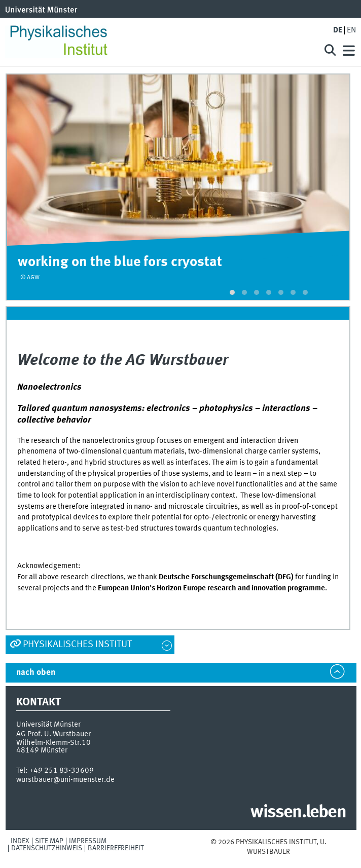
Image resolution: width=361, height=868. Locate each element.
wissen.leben (298, 813)
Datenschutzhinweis (47, 848)
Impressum (88, 841)
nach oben (36, 673)
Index (20, 841)
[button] (232, 292)
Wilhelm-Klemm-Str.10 (53, 743)
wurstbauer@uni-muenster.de (65, 780)
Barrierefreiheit (116, 848)
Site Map (49, 841)
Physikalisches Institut (77, 645)
